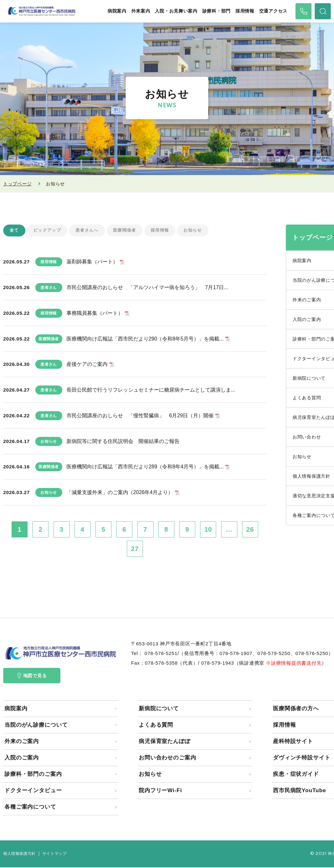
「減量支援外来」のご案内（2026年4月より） (120, 493)
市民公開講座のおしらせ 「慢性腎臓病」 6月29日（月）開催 (140, 416)
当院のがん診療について (36, 726)
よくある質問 (156, 726)
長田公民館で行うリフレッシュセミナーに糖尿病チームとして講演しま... (151, 390)
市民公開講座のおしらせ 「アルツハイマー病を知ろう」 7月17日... (147, 288)
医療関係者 (130, 231)
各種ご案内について (30, 807)
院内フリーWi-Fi (160, 791)
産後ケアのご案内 (87, 365)
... (229, 530)
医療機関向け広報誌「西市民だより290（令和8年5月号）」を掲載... (145, 339)
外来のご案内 (22, 742)
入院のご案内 (22, 758)
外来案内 (141, 11)
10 (208, 530)
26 (250, 530)
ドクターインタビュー (33, 791)
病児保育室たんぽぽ (165, 742)
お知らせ (201, 231)
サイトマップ (55, 854)
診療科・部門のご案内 (33, 775)
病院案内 (117, 11)
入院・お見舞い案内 (176, 11)
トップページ (17, 184)
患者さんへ (91, 231)
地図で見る (32, 676)
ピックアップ (49, 231)
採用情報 (245, 11)
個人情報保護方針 (19, 854)
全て (15, 231)
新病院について (159, 709)
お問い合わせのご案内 (167, 758)
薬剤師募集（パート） (92, 262)
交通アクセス (273, 11)
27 (135, 549)
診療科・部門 (216, 11)
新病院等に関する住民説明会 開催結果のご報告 (123, 442)
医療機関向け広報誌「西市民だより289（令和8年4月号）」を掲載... (145, 467)
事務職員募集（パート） (95, 313)
